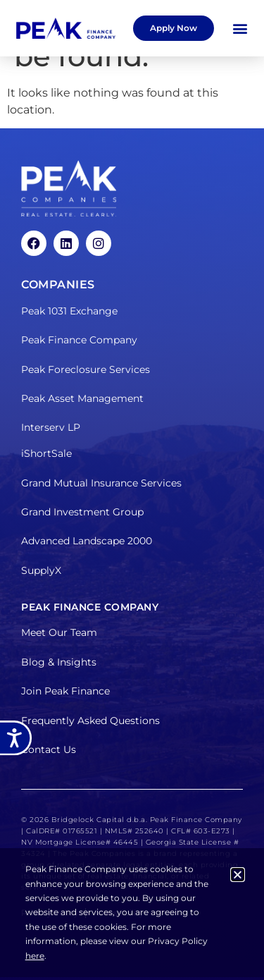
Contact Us (49, 749)
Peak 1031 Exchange (69, 311)
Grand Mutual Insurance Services (101, 483)
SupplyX (41, 570)
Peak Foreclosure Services (86, 369)
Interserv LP (51, 427)
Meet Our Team (59, 632)
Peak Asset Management (82, 398)
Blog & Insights (59, 662)
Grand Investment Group (82, 512)
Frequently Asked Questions (90, 721)
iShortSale (46, 453)
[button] (240, 29)
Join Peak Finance (65, 691)
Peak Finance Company (79, 340)
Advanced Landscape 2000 (87, 541)
